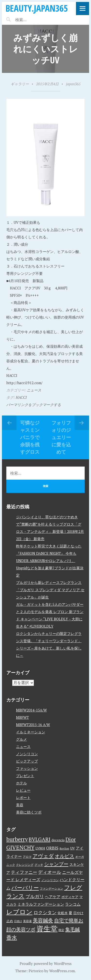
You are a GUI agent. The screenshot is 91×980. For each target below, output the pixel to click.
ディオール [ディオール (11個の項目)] (50, 872)
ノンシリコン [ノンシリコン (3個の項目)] (50, 880)
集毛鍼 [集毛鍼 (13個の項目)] (73, 929)
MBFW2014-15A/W (31, 710)
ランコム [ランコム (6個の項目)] (73, 904)
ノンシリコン (27, 754)
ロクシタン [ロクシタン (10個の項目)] (45, 912)
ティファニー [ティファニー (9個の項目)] (24, 872)
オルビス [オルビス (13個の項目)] (65, 856)
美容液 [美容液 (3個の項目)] (27, 921)
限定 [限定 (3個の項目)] (61, 930)
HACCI (21, 397)
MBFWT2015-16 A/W (33, 725)
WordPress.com (62, 971)
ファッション (27, 768)
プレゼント (25, 776)
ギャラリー (20, 84)
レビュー (23, 790)
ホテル (21, 783)
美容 (20, 805)
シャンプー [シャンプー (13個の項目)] (56, 864)
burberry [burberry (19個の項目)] (17, 839)
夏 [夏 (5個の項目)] (70, 913)
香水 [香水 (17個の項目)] (12, 937)
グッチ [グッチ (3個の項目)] (39, 865)
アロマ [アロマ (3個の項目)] (27, 857)
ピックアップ (27, 761)
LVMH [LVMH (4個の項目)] (40, 848)
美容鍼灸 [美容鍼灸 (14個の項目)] (43, 920)
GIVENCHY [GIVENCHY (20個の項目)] (20, 847)
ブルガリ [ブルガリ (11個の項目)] (35, 896)
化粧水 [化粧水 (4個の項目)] (63, 913)
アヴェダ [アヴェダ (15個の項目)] (43, 856)
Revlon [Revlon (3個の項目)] (64, 848)
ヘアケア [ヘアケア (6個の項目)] (53, 897)
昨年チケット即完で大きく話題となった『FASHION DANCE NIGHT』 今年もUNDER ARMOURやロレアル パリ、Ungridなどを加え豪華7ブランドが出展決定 (50, 561)
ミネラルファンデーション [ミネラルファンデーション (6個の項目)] (41, 904)
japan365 (73, 84)
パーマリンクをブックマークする (34, 405)
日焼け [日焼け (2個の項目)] (18, 921)
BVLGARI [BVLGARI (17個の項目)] (40, 839)
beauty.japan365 (37, 8)
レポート (23, 798)
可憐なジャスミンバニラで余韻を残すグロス (30, 437)
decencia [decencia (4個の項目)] (58, 840)
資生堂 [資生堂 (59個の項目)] (47, 928)
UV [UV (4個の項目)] (72, 848)
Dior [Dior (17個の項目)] (71, 839)
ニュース (34, 390)
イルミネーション (31, 732)
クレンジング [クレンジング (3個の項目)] (25, 865)
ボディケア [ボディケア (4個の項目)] (70, 897)
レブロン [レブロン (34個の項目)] (19, 912)
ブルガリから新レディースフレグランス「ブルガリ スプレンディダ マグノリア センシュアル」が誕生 (50, 590)
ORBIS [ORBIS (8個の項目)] (52, 848)
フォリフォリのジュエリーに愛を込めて (61, 437)
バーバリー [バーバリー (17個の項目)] (25, 888)
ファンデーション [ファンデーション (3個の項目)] (51, 889)
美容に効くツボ (29, 812)
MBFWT (22, 717)
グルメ (21, 739)
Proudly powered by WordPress (46, 963)
